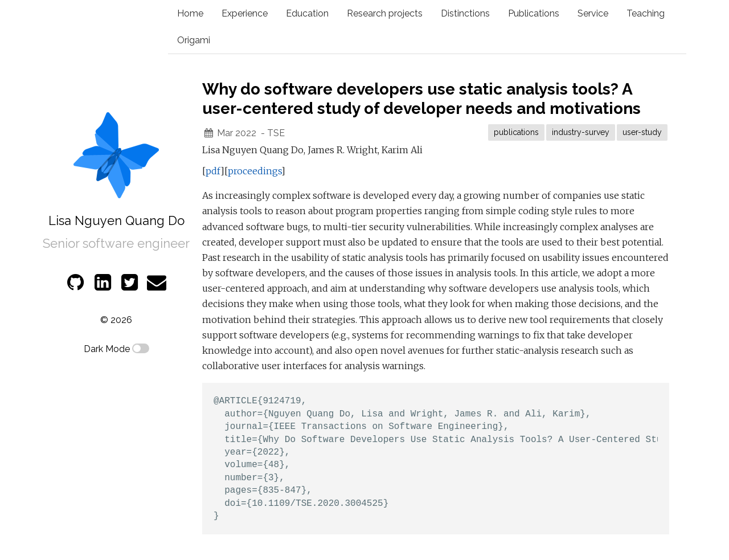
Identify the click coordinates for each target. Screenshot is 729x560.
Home (190, 13)
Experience (245, 13)
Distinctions (465, 13)
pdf (213, 171)
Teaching (646, 13)
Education (307, 13)
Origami (194, 40)
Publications (534, 13)
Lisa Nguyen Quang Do (116, 220)
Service (593, 13)
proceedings (255, 171)
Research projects (385, 13)
